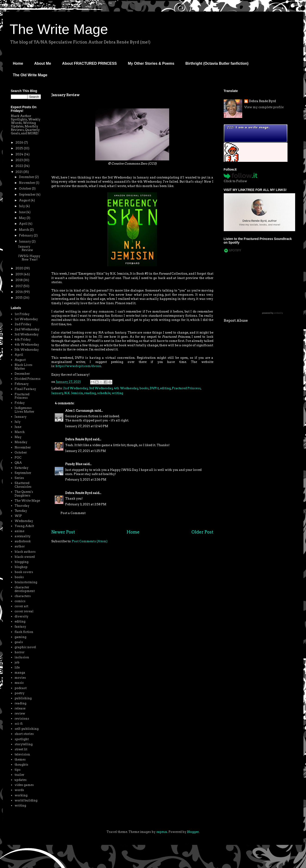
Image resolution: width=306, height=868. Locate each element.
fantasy (20, 627)
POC (18, 458)
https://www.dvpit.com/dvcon (78, 366)
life (17, 667)
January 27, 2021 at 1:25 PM (86, 451)
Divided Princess (28, 379)
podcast (21, 688)
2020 (20, 268)
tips (18, 770)
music (19, 683)
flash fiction (24, 632)
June (23, 212)
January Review (26, 248)
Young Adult (24, 526)
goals (19, 642)
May (23, 218)
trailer (19, 775)
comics (20, 601)
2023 (20, 160)
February (26, 235)
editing (165, 388)
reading (90, 393)
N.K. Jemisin (74, 393)
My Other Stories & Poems (151, 63)
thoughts (21, 765)
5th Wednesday (27, 350)
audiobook (23, 541)
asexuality (23, 536)
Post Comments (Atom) (90, 541)
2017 (19, 286)
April (24, 224)
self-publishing (27, 729)
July (22, 206)
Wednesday (24, 521)
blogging (21, 562)
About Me (43, 63)
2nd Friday (23, 324)
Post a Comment (73, 513)
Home (18, 63)
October (25, 189)
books (144, 388)
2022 (20, 166)
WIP (18, 516)
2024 (20, 154)
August (25, 200)
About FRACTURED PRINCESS (89, 63)
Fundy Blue (74, 464)
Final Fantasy (25, 389)
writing (117, 393)
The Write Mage (59, 29)
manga (20, 673)
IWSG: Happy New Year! (29, 258)
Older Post (202, 532)
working (21, 795)
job (17, 662)
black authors (25, 552)
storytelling (24, 744)
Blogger (193, 832)
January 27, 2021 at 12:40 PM (87, 426)
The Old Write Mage (30, 75)
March (24, 230)
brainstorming (26, 582)
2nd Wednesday (75, 388)
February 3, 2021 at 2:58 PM (86, 504)
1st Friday (22, 314)
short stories (24, 734)
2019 (20, 274)
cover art (21, 606)
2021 (19, 172)
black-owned (25, 557)
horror (20, 652)
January (57, 393)
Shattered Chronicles (23, 485)
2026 (20, 143)
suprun (162, 832)
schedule (104, 393)
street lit (21, 749)
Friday (20, 403)
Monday (21, 442)
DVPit (154, 388)
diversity (21, 616)
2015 (19, 298)
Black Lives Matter (23, 367)
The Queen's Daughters (24, 494)
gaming (20, 637)
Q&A (18, 463)
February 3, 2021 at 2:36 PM (86, 480)
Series (19, 478)
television (22, 754)
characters (23, 596)
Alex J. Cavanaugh (79, 411)
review (20, 713)
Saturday (21, 468)
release (20, 708)
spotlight (22, 739)
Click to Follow (235, 181)
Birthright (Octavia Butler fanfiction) (217, 63)
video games (24, 785)
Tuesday (21, 511)
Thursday (22, 506)
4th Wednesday (126, 388)
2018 (19, 280)
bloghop (21, 567)
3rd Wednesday (101, 388)
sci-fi (19, 724)
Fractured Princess (186, 388)
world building (26, 800)
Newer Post (63, 532)
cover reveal (24, 611)
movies (20, 678)
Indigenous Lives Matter (24, 410)
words (19, 790)
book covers (24, 572)
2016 (20, 292)
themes (20, 759)
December (27, 177)
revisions (22, 719)
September (28, 195)
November (27, 183)
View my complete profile (264, 107)
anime (19, 531)
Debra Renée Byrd (79, 439)
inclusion (22, 657)
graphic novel (25, 647)
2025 (20, 148)
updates (21, 780)
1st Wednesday (26, 319)
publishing (23, 698)
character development (25, 589)
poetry (20, 693)
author (20, 546)
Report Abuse (236, 321)
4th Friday (23, 339)
